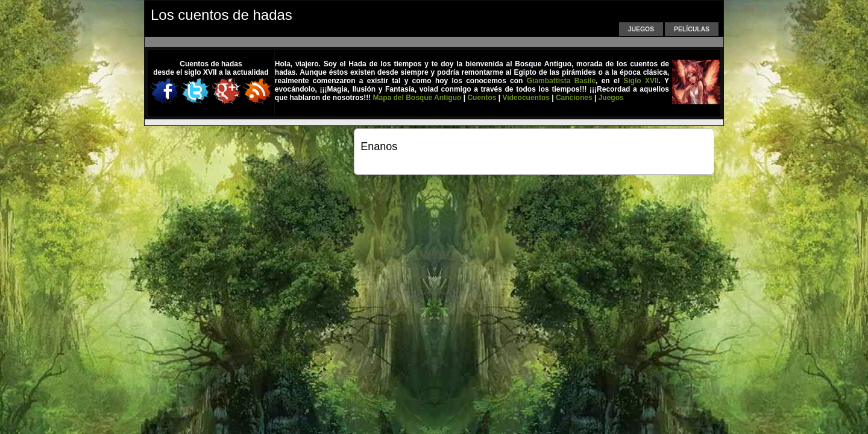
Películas (692, 29)
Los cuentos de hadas (222, 15)
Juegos (641, 29)
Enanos (379, 146)
